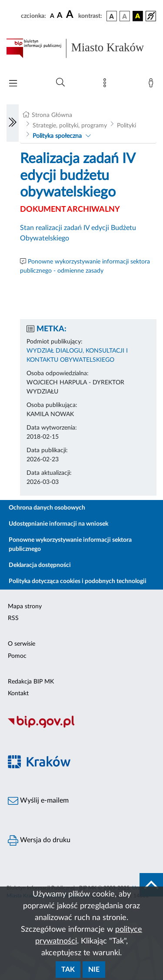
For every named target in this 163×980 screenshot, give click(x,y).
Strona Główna (52, 115)
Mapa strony (25, 607)
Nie (94, 970)
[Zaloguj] (153, 85)
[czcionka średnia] (60, 16)
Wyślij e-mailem (38, 801)
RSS (13, 618)
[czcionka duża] (71, 15)
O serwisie (22, 644)
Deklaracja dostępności (40, 565)
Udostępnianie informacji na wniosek (58, 524)
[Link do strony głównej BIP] (81, 48)
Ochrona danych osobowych (47, 508)
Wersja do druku (39, 840)
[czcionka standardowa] (52, 16)
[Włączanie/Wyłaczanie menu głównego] (13, 84)
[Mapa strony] (106, 85)
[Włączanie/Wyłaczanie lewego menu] (13, 123)
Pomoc (17, 656)
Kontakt (18, 693)
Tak (68, 970)
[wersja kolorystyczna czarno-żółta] (138, 16)
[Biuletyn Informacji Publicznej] (81, 727)
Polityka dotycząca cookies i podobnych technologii (78, 581)
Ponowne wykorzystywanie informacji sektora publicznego (70, 545)
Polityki (126, 126)
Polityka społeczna (57, 136)
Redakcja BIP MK (31, 682)
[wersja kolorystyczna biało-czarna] (125, 16)
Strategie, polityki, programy (70, 126)
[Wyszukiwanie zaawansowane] (60, 83)
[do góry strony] (151, 885)
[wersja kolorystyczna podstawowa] (112, 16)
